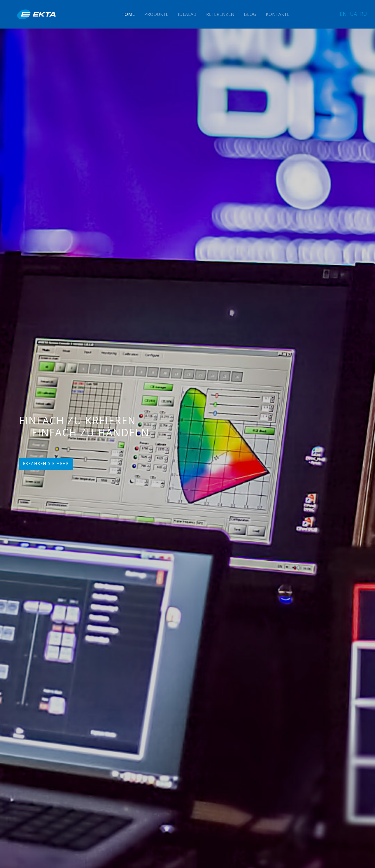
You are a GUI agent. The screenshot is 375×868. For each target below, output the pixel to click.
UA (353, 14)
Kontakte (278, 14)
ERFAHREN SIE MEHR (46, 463)
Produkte (156, 14)
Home (128, 14)
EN (343, 14)
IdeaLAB (187, 14)
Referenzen (220, 14)
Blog (250, 14)
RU (364, 14)
